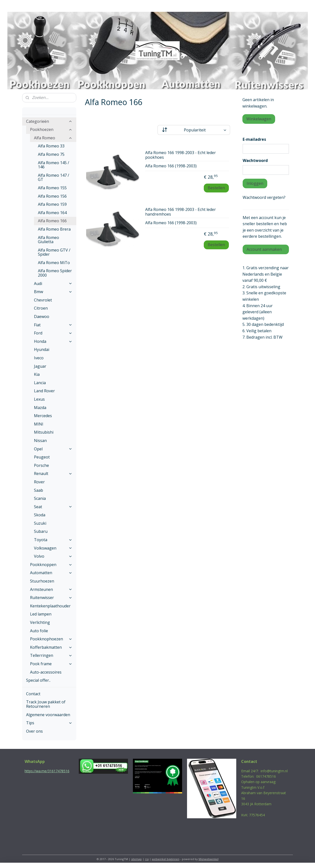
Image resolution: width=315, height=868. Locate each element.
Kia (37, 374)
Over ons (34, 731)
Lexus (39, 399)
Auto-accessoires (46, 672)
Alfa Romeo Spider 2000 (55, 273)
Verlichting (40, 622)
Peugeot (42, 457)
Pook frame (51, 664)
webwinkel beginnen (166, 859)
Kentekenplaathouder (50, 606)
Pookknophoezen (51, 639)
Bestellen (216, 188)
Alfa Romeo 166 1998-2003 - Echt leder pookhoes (181, 155)
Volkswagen (53, 548)
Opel (53, 449)
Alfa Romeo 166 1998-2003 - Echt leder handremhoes (181, 212)
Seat (53, 507)
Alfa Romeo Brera (54, 229)
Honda (53, 341)
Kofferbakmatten (51, 647)
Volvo (53, 556)
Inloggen (255, 183)
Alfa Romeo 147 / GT (54, 177)
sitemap (136, 859)
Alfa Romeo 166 (52, 221)
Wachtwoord (255, 160)
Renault (53, 473)
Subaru (41, 531)
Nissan (40, 441)
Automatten (51, 573)
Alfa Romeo (53, 138)
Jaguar (40, 366)
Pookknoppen (51, 565)
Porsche (41, 465)
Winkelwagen (259, 119)
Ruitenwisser (51, 598)
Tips (49, 723)
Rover (39, 482)
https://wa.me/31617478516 (47, 771)
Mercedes (43, 416)
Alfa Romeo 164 (52, 213)
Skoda (40, 515)
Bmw (53, 292)
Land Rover (44, 391)
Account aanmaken (264, 249)
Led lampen (41, 614)
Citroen (41, 308)
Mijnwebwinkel (209, 859)
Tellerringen (51, 655)
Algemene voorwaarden (48, 715)
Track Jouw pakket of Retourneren (46, 704)
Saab (39, 490)
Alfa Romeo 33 (51, 146)
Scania (40, 498)
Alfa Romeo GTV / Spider (54, 252)
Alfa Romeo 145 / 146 (54, 165)
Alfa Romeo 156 (52, 196)
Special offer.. (38, 680)
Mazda (40, 408)
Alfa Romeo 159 (52, 204)
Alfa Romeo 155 (52, 188)
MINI (39, 424)
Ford (53, 333)
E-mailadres (254, 139)
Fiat (53, 325)
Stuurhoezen (42, 581)
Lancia (40, 383)
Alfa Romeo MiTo (54, 263)
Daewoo (42, 316)
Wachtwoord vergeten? (264, 197)
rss (147, 859)
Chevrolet (43, 300)
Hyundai (42, 349)
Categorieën (49, 121)
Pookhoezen (51, 129)
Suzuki (40, 523)
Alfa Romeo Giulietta (48, 240)
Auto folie (39, 631)
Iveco (39, 358)
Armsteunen (51, 589)
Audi (53, 284)
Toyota (53, 540)
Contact (33, 694)
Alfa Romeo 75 (51, 154)
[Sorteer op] (194, 130)
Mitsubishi (44, 432)
